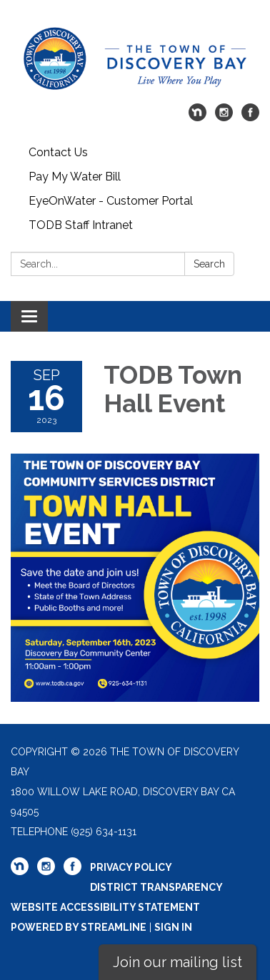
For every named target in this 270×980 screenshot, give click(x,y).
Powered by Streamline (79, 927)
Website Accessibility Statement (105, 907)
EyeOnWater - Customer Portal (111, 201)
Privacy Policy (131, 867)
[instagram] (224, 117)
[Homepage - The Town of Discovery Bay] (135, 59)
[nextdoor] (197, 117)
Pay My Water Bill (75, 177)
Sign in (173, 927)
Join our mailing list (177, 962)
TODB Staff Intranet (81, 225)
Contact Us (58, 152)
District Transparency (156, 887)
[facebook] (250, 117)
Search (209, 264)
